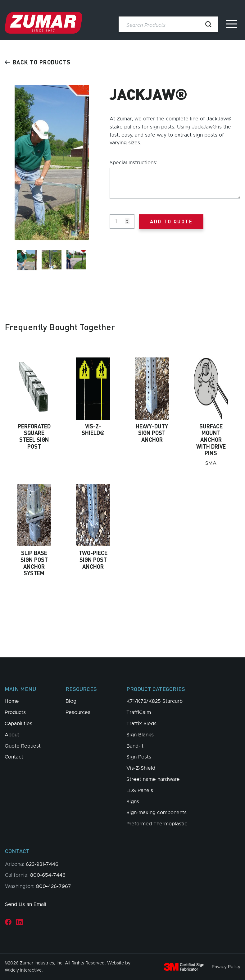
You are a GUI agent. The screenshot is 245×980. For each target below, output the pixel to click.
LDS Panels (140, 791)
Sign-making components (157, 813)
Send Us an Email (26, 904)
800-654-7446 (48, 875)
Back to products (38, 62)
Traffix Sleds (141, 724)
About (12, 735)
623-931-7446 (42, 864)
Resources (78, 712)
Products (15, 712)
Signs (133, 802)
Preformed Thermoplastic (157, 824)
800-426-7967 (54, 886)
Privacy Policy (226, 967)
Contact (14, 757)
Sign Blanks (140, 735)
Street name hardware (153, 779)
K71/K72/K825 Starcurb (154, 701)
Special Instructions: (133, 163)
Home (12, 701)
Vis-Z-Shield (141, 768)
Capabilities (18, 724)
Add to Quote (171, 221)
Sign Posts (139, 757)
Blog (71, 701)
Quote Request (23, 746)
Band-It (135, 746)
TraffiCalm (139, 712)
